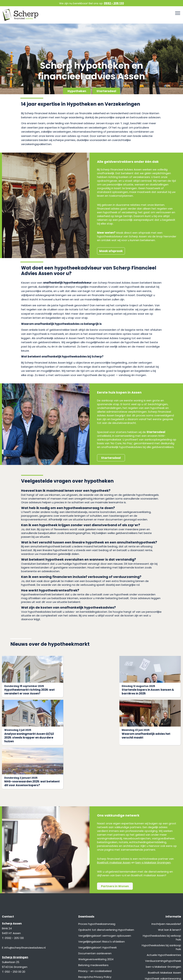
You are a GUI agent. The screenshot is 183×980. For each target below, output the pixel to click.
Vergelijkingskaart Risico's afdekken (102, 897)
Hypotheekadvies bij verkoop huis (162, 893)
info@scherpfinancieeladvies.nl (25, 904)
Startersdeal (106, 91)
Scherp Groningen (15, 913)
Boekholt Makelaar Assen (165, 929)
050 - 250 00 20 (15, 928)
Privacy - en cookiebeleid (95, 927)
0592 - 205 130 (114, 3)
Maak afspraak (111, 251)
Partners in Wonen (115, 842)
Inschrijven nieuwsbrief (166, 880)
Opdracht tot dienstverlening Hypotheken (106, 886)
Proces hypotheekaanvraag (97, 880)
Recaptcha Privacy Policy (95, 933)
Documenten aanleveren (95, 909)
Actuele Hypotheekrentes (164, 911)
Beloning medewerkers (93, 921)
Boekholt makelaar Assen (114, 818)
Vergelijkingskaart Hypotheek (97, 903)
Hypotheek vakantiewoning (163, 934)
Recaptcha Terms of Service (97, 939)
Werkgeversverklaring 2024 (96, 915)
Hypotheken (77, 91)
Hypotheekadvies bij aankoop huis (161, 903)
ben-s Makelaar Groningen (153, 818)
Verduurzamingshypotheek (163, 917)
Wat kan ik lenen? (170, 886)
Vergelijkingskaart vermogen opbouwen (105, 892)
